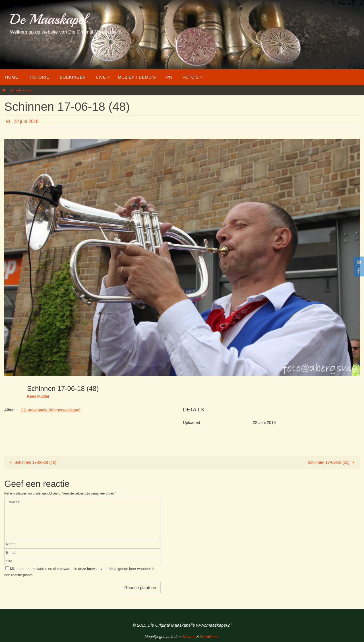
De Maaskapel (48, 19)
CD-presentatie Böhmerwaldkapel (50, 410)
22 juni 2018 (26, 121)
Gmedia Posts (21, 90)
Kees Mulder (38, 396)
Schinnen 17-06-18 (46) (32, 462)
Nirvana (189, 637)
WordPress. (210, 637)
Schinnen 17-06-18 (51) (332, 462)
